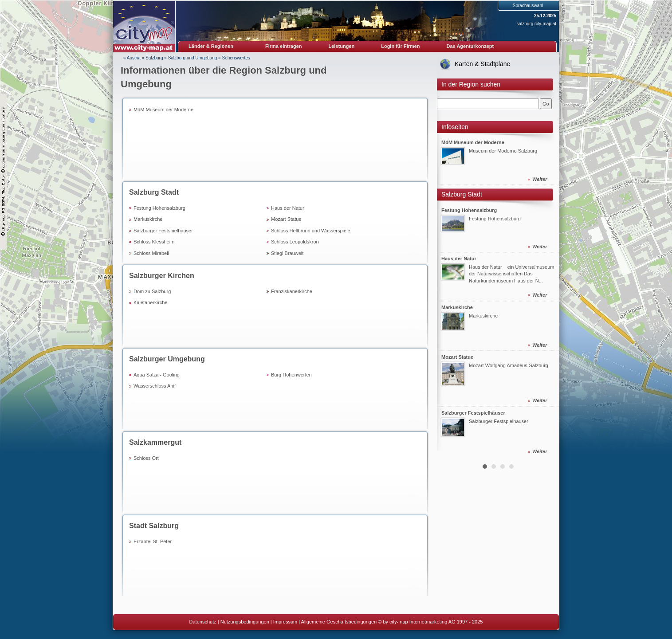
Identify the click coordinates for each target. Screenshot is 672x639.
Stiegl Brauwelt (287, 253)
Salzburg (154, 58)
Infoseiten (455, 127)
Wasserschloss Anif (155, 386)
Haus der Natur (288, 208)
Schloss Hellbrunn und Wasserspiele (311, 231)
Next (547, 296)
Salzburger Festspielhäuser (163, 231)
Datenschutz (203, 622)
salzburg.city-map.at (536, 24)
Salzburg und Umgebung (193, 58)
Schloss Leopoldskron (295, 242)
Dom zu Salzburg (152, 291)
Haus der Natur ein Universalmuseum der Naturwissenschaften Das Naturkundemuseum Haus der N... (511, 274)
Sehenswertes (236, 58)
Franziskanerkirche (292, 291)
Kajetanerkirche (150, 302)
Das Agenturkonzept (470, 46)
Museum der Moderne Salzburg (503, 151)
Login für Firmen (400, 46)
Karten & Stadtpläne (482, 64)
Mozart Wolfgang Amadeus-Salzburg (509, 366)
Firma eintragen (284, 46)
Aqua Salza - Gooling (157, 375)
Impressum (285, 622)
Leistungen (342, 46)
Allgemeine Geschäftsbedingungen (339, 622)
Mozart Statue (286, 219)
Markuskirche (148, 219)
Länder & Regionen (211, 46)
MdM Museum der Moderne (163, 110)
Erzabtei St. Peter (153, 541)
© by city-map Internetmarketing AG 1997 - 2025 (430, 622)
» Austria (132, 58)
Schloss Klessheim (154, 242)
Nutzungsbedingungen (245, 622)
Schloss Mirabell (151, 253)
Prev (448, 296)
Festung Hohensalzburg (159, 208)
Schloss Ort (146, 458)
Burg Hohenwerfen (291, 375)
